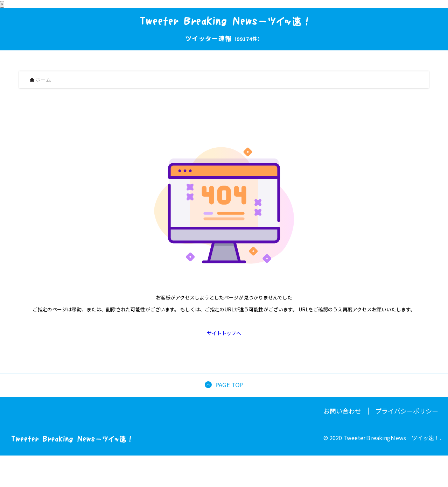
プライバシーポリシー (407, 411)
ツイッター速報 (224, 38)
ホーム (40, 80)
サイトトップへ (224, 333)
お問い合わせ (342, 411)
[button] (445, 481)
